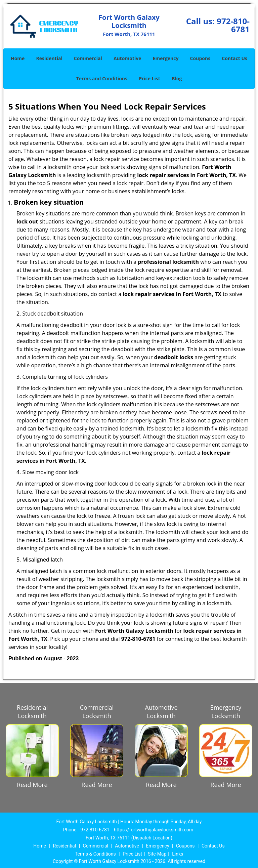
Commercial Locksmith (97, 712)
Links (178, 854)
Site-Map (157, 854)
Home (18, 58)
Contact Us (234, 58)
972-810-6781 (233, 25)
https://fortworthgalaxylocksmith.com (154, 830)
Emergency (166, 58)
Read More (32, 785)
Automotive (127, 58)
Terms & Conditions (95, 854)
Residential (49, 58)
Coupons (200, 58)
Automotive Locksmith (161, 712)
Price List (149, 78)
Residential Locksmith (32, 712)
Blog (177, 78)
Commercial (88, 58)
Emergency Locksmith (226, 712)
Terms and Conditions (102, 78)
